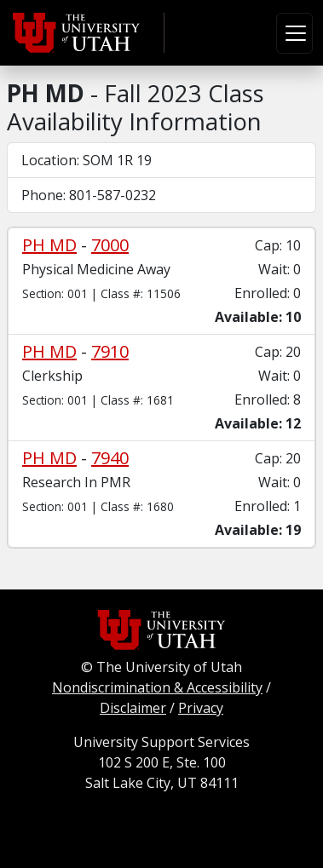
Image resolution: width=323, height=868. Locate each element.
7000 (110, 245)
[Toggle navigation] (294, 33)
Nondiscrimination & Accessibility (157, 687)
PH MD (49, 245)
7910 (110, 351)
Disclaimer (133, 708)
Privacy (201, 708)
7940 (110, 458)
